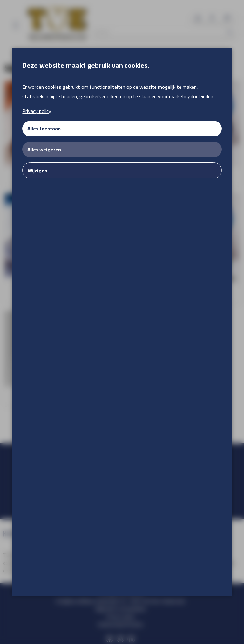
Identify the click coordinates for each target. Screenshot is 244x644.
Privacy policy (37, 111)
